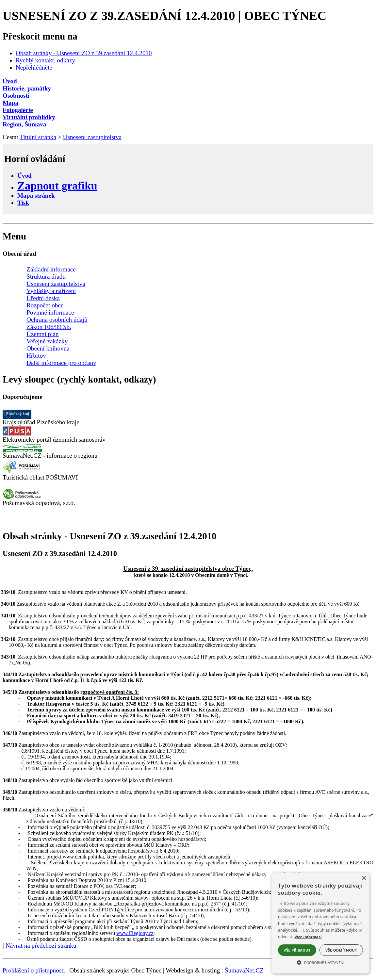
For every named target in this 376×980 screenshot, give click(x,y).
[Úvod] (188, 81)
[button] (320, 962)
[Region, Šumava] (188, 124)
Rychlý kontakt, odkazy (45, 60)
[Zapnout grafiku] (57, 186)
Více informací (308, 937)
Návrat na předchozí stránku (41, 946)
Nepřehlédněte (34, 67)
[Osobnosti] (188, 96)
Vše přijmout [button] (297, 950)
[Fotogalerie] (188, 110)
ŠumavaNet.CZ (244, 970)
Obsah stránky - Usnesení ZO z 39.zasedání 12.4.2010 (84, 53)
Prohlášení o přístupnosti (34, 970)
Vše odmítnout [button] (341, 950)
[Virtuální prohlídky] (188, 117)
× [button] (364, 878)
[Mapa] (188, 103)
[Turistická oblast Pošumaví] (22, 472)
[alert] (320, 923)
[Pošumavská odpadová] (22, 497)
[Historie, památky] (188, 89)
